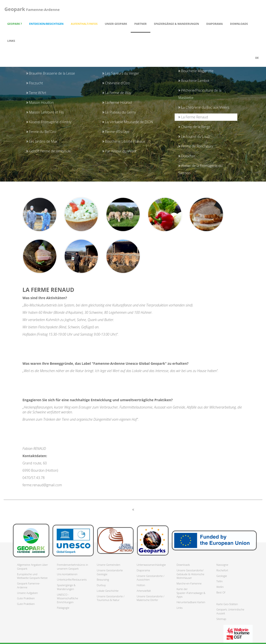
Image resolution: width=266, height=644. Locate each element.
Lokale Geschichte (107, 591)
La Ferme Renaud (193, 117)
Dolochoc (187, 156)
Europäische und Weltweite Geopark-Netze (32, 576)
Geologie (222, 576)
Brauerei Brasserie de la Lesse (51, 73)
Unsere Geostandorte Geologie (110, 572)
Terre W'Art (36, 93)
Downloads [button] (239, 24)
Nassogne (222, 565)
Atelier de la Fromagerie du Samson (200, 169)
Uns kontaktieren (67, 574)
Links (11, 41)
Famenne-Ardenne (31, 9)
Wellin (220, 587)
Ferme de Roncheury (196, 146)
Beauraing (103, 579)
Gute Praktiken (26, 598)
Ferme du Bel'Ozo (41, 132)
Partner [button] (141, 24)
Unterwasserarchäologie (151, 565)
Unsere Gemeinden (108, 565)
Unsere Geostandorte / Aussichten (150, 578)
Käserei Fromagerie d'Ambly (49, 122)
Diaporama (215, 24)
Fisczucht (35, 83)
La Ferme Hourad (117, 102)
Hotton (141, 585)
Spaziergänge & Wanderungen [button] (177, 24)
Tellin (220, 581)
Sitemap (221, 619)
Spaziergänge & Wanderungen (66, 587)
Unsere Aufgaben (27, 593)
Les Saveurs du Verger (121, 73)
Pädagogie (63, 608)
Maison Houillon (40, 102)
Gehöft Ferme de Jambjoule (49, 151)
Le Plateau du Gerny (119, 112)
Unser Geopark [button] (116, 24)
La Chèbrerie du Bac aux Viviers (204, 107)
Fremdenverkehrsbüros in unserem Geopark (72, 567)
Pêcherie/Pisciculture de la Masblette (200, 94)
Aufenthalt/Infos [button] (84, 24)
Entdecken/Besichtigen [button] (46, 24)
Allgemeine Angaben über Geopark (32, 567)
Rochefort (222, 570)
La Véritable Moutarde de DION (128, 122)
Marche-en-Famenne (189, 583)
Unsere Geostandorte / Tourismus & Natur (111, 598)
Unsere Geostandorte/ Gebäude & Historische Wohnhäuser (190, 574)
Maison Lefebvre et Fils (45, 112)
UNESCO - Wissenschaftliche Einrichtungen (67, 598)
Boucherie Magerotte (196, 71)
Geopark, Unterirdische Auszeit (230, 611)
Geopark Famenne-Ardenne (29, 585)
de (257, 58)
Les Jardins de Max (42, 141)
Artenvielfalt (144, 591)
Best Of (221, 592)
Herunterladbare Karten (191, 602)
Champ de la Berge (194, 127)
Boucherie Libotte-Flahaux (124, 141)
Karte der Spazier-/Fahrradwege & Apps (191, 593)
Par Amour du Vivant (119, 151)
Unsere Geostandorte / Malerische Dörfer (150, 598)
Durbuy (101, 585)
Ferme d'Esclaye (116, 132)
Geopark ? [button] (15, 24)
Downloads (183, 565)
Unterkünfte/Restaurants (72, 579)
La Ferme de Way (117, 93)
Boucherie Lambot (194, 81)
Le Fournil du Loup (194, 136)
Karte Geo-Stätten (227, 604)
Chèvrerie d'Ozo (116, 83)
